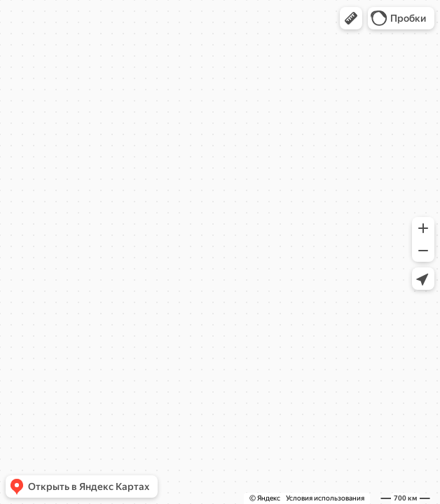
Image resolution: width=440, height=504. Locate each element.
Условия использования (325, 498)
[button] (351, 18)
